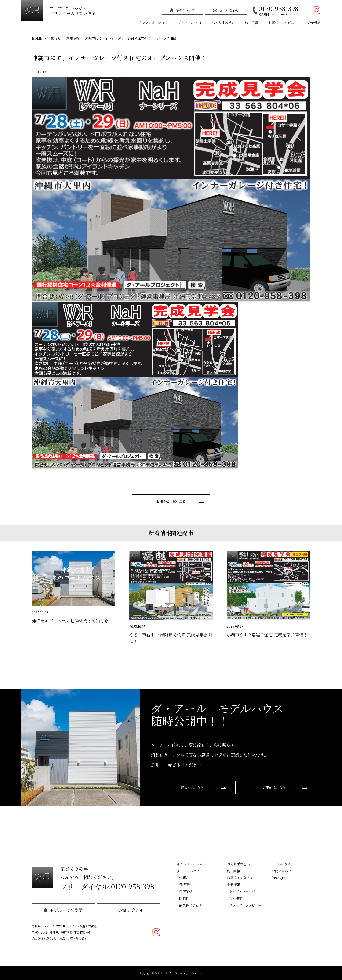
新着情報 (73, 38)
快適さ (184, 878)
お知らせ (54, 38)
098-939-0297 (47, 939)
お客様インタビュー (283, 23)
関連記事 (182, 533)
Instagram (280, 878)
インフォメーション (153, 23)
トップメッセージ (242, 892)
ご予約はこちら (275, 788)
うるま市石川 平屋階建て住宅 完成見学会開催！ (171, 638)
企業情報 (314, 23)
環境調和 (186, 885)
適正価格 (186, 892)
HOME (37, 38)
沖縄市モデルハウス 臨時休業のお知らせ (70, 621)
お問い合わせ (226, 10)
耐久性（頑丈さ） (192, 905)
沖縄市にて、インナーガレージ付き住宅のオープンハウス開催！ (132, 38)
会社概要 (236, 898)
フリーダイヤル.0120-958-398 (107, 887)
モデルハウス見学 (63, 910)
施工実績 (251, 23)
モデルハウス (182, 10)
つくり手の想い (223, 23)
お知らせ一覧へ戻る (171, 501)
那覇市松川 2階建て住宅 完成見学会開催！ (267, 635)
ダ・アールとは (188, 871)
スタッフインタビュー (245, 905)
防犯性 (184, 898)
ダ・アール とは (190, 23)
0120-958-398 (278, 8)
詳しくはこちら (192, 788)
